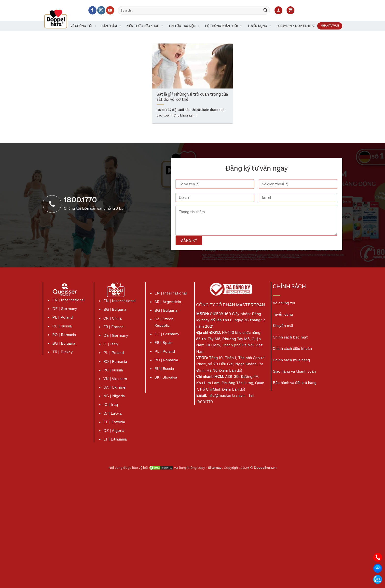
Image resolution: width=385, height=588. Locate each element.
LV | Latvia (112, 413)
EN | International (68, 300)
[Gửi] (265, 10)
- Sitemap (214, 468)
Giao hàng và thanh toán (294, 371)
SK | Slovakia (166, 377)
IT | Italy (111, 344)
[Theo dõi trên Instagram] (101, 10)
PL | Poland (62, 317)
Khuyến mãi (283, 326)
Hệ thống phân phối (224, 26)
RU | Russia (62, 326)
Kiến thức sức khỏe (145, 26)
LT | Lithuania (115, 439)
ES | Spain (163, 343)
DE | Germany (65, 309)
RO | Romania (64, 335)
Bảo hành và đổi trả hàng (295, 383)
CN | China (112, 318)
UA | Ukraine (114, 387)
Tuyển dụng (259, 26)
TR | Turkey (62, 352)
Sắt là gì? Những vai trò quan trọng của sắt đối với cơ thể (192, 97)
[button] (278, 10)
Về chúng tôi (84, 26)
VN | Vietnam (115, 379)
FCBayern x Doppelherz (296, 26)
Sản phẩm (112, 26)
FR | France (113, 327)
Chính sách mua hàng (291, 360)
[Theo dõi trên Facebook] (92, 10)
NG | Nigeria (114, 396)
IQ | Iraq (111, 404)
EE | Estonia (114, 422)
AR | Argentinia (168, 302)
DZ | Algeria (114, 431)
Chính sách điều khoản (292, 348)
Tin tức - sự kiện (184, 26)
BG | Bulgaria (64, 343)
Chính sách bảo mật (290, 337)
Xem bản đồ (231, 370)
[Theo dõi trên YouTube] (110, 10)
